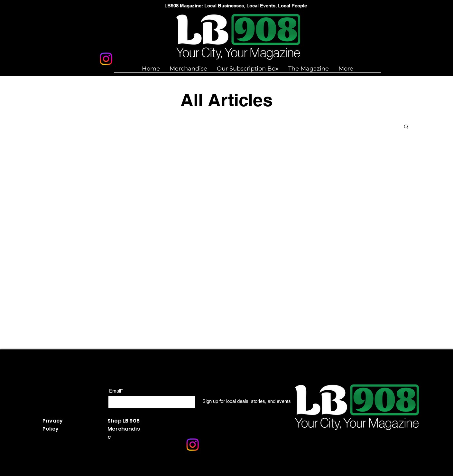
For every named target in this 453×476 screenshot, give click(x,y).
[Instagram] (106, 59)
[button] (406, 127)
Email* (116, 391)
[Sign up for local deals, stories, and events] (247, 401)
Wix (168, 472)
